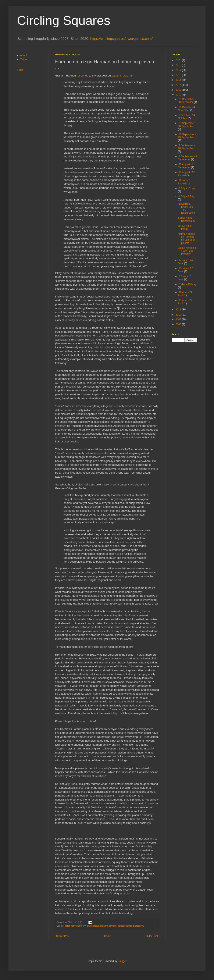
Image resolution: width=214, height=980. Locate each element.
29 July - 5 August (184, 182)
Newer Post (63, 936)
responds (82, 76)
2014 (179, 85)
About (23, 55)
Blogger (122, 961)
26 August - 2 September (186, 166)
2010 (179, 315)
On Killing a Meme (184, 227)
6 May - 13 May (187, 284)
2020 (179, 60)
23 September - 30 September (187, 125)
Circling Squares (64, 20)
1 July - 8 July (186, 196)
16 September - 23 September (187, 136)
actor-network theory (75, 926)
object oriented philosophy (131, 926)
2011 (179, 310)
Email (20, 70)
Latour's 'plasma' (122, 76)
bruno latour (93, 926)
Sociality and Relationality (186, 219)
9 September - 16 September (186, 147)
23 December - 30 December (187, 101)
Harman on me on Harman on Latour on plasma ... (187, 238)
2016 (179, 75)
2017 (179, 70)
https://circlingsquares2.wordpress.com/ (122, 39)
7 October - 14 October (186, 117)
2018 (179, 65)
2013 (179, 90)
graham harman (108, 926)
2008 (179, 324)
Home (108, 936)
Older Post (152, 936)
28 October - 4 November (186, 109)
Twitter (24, 60)
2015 (179, 80)
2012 (179, 95)
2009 (179, 320)
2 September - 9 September (187, 158)
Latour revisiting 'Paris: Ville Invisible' (187, 251)
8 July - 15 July (187, 188)
